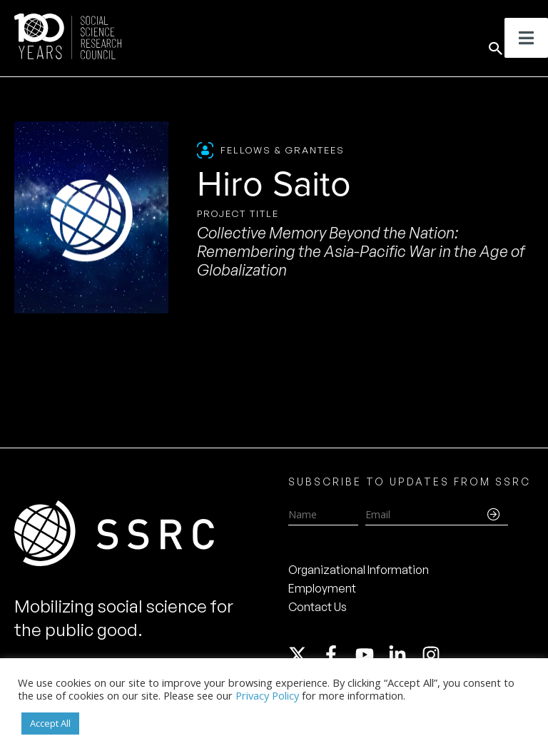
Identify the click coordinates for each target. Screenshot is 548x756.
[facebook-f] (338, 655)
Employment (322, 588)
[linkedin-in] (404, 655)
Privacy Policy (267, 695)
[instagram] (434, 655)
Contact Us (318, 607)
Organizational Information (359, 570)
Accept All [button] (50, 723)
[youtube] (371, 655)
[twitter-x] (304, 655)
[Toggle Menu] (526, 38)
